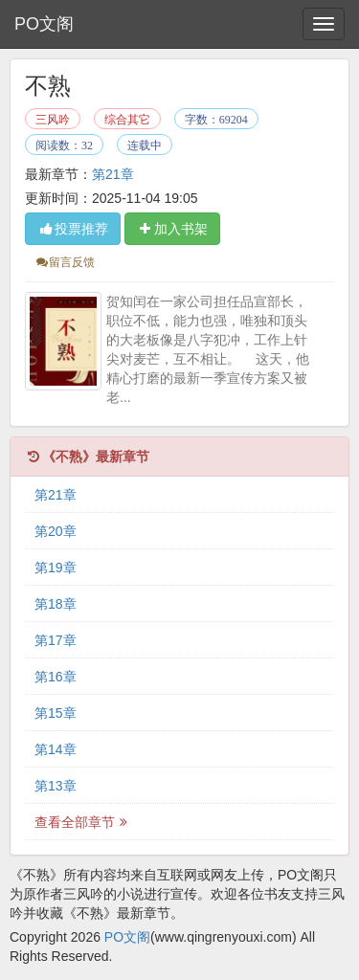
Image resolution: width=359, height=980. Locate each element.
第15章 (56, 713)
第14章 (56, 749)
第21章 (113, 174)
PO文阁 (44, 24)
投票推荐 (73, 229)
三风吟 (53, 120)
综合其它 (127, 120)
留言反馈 (65, 262)
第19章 (56, 568)
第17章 (56, 640)
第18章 (56, 604)
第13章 (56, 786)
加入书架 (172, 229)
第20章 (56, 531)
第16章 (56, 677)
